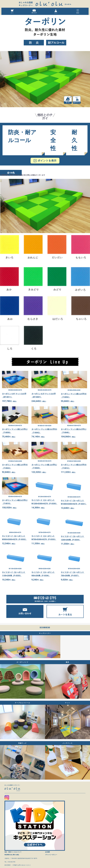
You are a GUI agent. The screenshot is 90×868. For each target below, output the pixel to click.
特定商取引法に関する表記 (12, 855)
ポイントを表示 (47, 161)
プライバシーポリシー (51, 855)
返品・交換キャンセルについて (13, 852)
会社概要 (47, 852)
